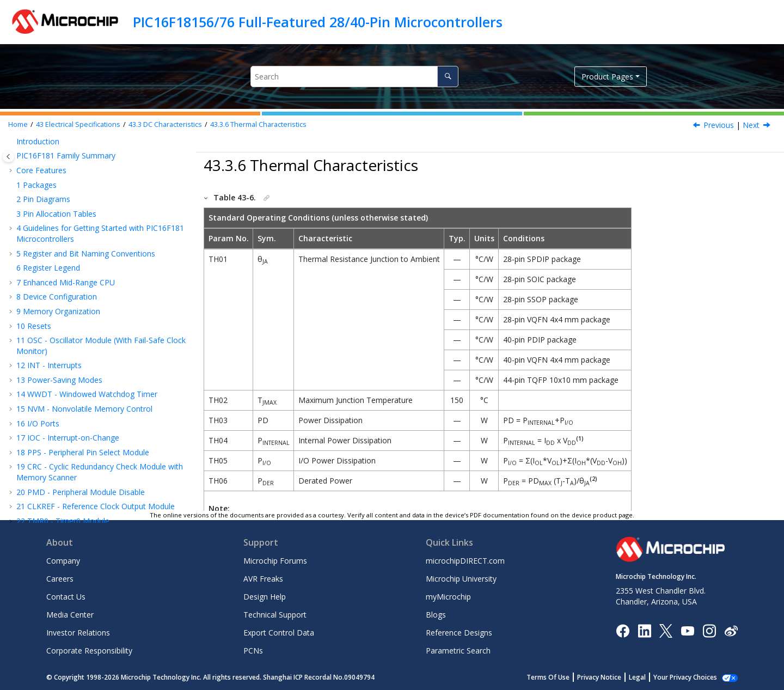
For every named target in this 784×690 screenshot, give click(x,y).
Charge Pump (46, 234)
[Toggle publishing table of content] (8, 157)
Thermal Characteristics (258, 124)
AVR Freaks (263, 579)
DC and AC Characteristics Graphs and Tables (102, 451)
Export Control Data (279, 633)
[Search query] (354, 77)
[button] (12, 162)
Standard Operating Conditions (87, 320)
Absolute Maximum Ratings (84, 306)
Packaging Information (62, 465)
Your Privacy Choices (685, 677)
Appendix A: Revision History (72, 480)
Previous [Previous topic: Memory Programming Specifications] (719, 125)
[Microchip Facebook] (623, 630)
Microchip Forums (275, 561)
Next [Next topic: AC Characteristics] (751, 125)
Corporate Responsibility (89, 651)
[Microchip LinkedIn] (644, 630)
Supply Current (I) (83, 364)
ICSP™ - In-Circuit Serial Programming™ (91, 263)
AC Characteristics (64, 436)
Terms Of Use (548, 677)
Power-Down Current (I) (97, 379)
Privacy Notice (599, 677)
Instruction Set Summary (65, 248)
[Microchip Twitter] (666, 630)
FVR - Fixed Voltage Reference (75, 190)
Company (63, 561)
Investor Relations (78, 633)
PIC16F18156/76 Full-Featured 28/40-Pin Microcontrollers (318, 22)
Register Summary (54, 277)
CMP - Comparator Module (70, 176)
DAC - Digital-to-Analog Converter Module (96, 161)
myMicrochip (448, 597)
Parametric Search (458, 651)
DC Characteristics (165, 124)
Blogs (436, 615)
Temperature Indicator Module (76, 205)
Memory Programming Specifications (109, 408)
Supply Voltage (69, 350)
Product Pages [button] (607, 77)
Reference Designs (459, 633)
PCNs (253, 651)
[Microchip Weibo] (731, 630)
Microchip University (461, 579)
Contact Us (66, 597)
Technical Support (275, 615)
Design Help (265, 597)
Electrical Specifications (78, 124)
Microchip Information (56, 495)
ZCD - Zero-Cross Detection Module (86, 219)
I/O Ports (59, 393)
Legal (637, 677)
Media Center (70, 615)
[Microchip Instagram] (709, 630)
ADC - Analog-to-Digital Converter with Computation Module (90, 142)
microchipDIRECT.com (465, 561)
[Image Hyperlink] (687, 630)
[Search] (448, 77)
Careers (60, 579)
